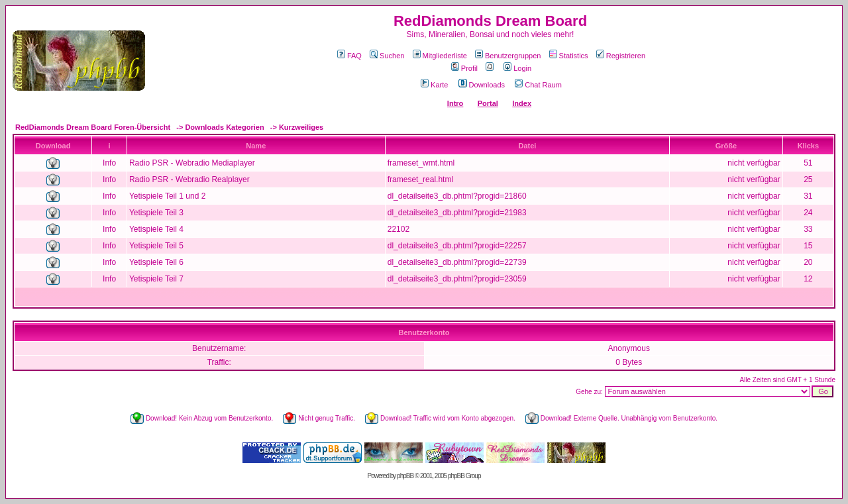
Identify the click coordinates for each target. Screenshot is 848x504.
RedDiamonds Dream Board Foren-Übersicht (93, 127)
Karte (434, 85)
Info (109, 163)
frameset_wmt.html (421, 163)
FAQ (349, 56)
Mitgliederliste (440, 56)
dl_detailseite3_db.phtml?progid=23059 (457, 279)
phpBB (405, 476)
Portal (488, 103)
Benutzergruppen (508, 56)
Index (522, 103)
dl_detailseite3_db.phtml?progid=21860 (457, 196)
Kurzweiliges (301, 127)
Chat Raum (538, 85)
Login (517, 68)
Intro (455, 103)
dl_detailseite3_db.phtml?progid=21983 (457, 213)
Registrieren (621, 56)
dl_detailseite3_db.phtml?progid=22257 (457, 246)
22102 (398, 229)
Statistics (569, 56)
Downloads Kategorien (224, 127)
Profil (464, 68)
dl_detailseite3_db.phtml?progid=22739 (457, 262)
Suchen (387, 56)
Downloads (482, 85)
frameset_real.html (420, 179)
